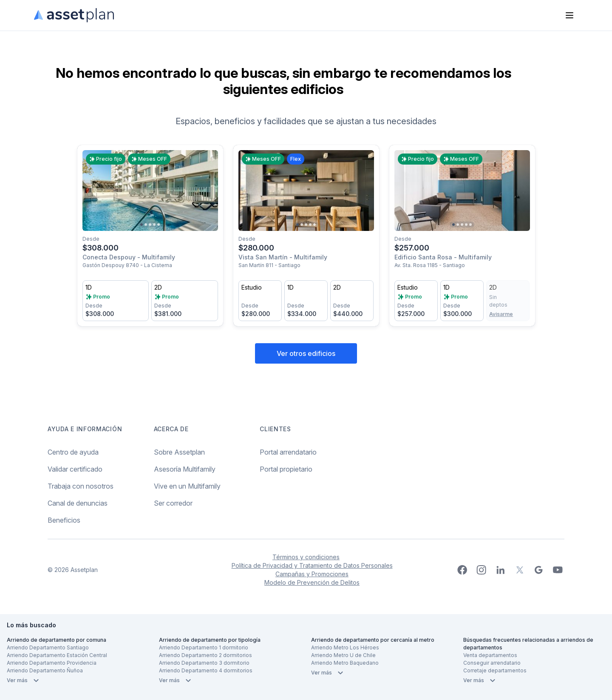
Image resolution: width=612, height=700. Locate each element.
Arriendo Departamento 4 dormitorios (206, 670)
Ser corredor (173, 503)
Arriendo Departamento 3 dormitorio (204, 663)
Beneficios (64, 520)
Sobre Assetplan (179, 452)
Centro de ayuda (73, 452)
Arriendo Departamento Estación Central (57, 655)
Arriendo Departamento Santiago (48, 647)
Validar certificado (75, 469)
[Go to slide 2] (146, 225)
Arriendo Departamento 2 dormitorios (205, 655)
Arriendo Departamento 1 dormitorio (204, 647)
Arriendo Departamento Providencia (52, 663)
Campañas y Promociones (312, 574)
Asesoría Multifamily (185, 469)
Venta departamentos (490, 655)
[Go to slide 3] (150, 225)
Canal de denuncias (78, 503)
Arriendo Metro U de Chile (343, 655)
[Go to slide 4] (154, 225)
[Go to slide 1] (142, 225)
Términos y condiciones (306, 557)
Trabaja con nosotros (81, 486)
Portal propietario (286, 469)
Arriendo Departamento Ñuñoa (45, 670)
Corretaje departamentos (495, 670)
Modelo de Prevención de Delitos (312, 582)
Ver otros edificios (306, 353)
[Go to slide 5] (159, 225)
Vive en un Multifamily (187, 486)
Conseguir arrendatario (492, 663)
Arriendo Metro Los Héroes (345, 647)
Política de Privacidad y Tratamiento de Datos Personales (312, 565)
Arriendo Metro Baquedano (345, 663)
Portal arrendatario (288, 452)
